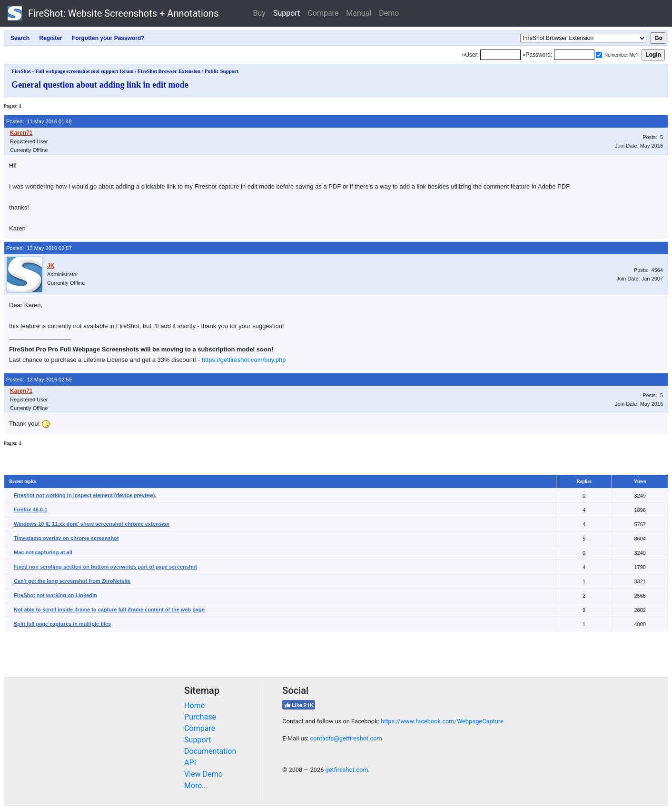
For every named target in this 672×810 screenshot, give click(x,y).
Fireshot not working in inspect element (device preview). (85, 495)
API (190, 763)
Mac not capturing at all (43, 552)
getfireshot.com (347, 770)
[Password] (574, 55)
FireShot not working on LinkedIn (55, 595)
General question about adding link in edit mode (100, 85)
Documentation (210, 751)
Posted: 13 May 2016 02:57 (39, 248)
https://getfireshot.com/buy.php (244, 360)
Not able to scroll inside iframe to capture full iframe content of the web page (109, 610)
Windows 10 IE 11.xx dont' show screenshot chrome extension (92, 524)
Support (287, 13)
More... (196, 785)
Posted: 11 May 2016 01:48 (39, 121)
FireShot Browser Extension (169, 71)
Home (194, 705)
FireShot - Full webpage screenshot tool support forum (73, 71)
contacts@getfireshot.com (346, 738)
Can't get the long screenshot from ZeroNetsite (72, 581)
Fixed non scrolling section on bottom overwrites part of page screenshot (105, 567)
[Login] (500, 55)
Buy (259, 13)
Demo (389, 13)
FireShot (113, 13)
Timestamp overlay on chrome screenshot (66, 538)
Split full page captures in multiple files (62, 624)
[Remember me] (599, 55)
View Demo (203, 774)
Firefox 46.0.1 (30, 510)
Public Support (222, 71)
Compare (323, 13)
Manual (359, 13)
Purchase (200, 717)
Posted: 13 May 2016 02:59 (39, 380)
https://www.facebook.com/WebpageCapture (442, 721)
